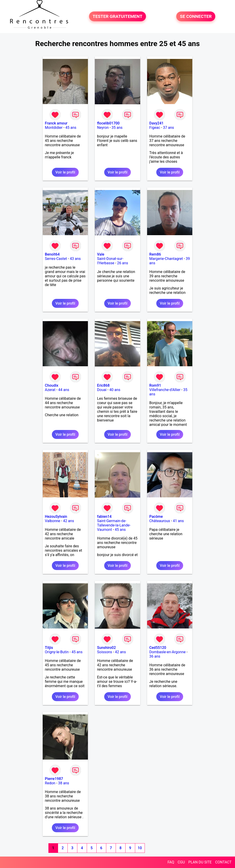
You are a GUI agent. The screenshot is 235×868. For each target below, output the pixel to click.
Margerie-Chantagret (166, 259)
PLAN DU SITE (200, 862)
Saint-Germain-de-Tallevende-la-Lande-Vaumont (114, 525)
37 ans (168, 128)
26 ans (123, 263)
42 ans (69, 521)
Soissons (105, 652)
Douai (102, 390)
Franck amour (56, 123)
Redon (50, 783)
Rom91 (155, 385)
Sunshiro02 (106, 648)
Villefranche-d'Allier (165, 390)
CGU (181, 862)
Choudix (52, 385)
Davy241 (157, 123)
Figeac (155, 128)
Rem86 (155, 254)
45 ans (71, 128)
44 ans (64, 390)
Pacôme (156, 517)
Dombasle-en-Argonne (168, 652)
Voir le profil (65, 172)
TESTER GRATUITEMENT (118, 16)
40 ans (115, 390)
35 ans (117, 128)
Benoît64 (52, 254)
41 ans (178, 521)
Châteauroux (160, 521)
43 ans (75, 259)
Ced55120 (158, 648)
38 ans (64, 783)
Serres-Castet (56, 259)
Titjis (49, 648)
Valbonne (53, 521)
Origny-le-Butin (57, 652)
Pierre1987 (54, 779)
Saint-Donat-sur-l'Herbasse (110, 261)
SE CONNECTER (196, 16)
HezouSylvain (56, 517)
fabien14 (104, 517)
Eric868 (103, 385)
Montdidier (54, 128)
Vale (101, 254)
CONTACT (223, 862)
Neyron (103, 128)
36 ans (155, 656)
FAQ (171, 862)
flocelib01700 (108, 123)
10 (140, 848)
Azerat (50, 390)
